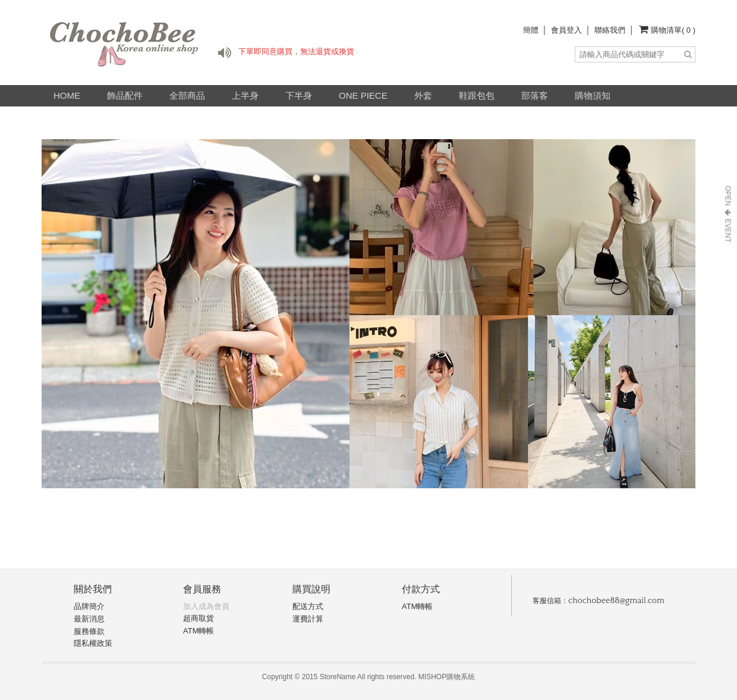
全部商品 (187, 95)
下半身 (299, 95)
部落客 (535, 95)
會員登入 (566, 30)
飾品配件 (125, 95)
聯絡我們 (610, 30)
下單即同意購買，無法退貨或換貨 (296, 51)
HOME (67, 95)
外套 (423, 95)
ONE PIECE (363, 95)
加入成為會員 (206, 606)
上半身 (245, 95)
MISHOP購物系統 (447, 677)
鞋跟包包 (477, 95)
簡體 (531, 30)
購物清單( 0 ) (673, 30)
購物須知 (593, 95)
